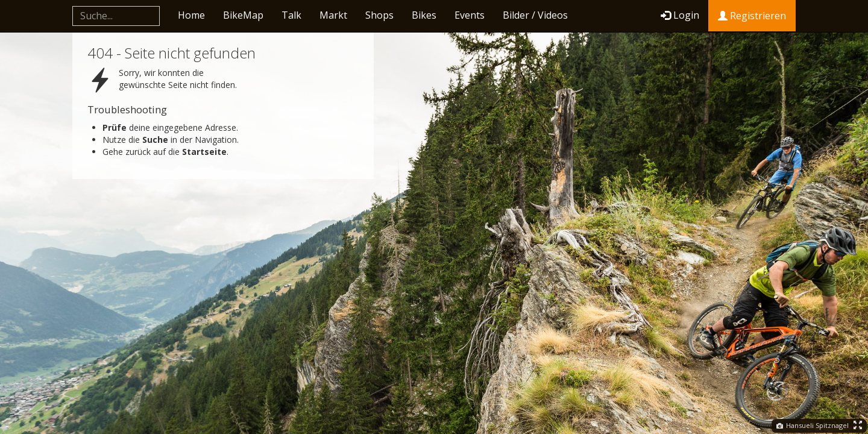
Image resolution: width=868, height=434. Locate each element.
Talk (291, 15)
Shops (379, 15)
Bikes (424, 15)
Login (680, 15)
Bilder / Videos (535, 15)
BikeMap (243, 15)
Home (191, 15)
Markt (333, 15)
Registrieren (752, 16)
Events (470, 15)
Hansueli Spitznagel (813, 425)
